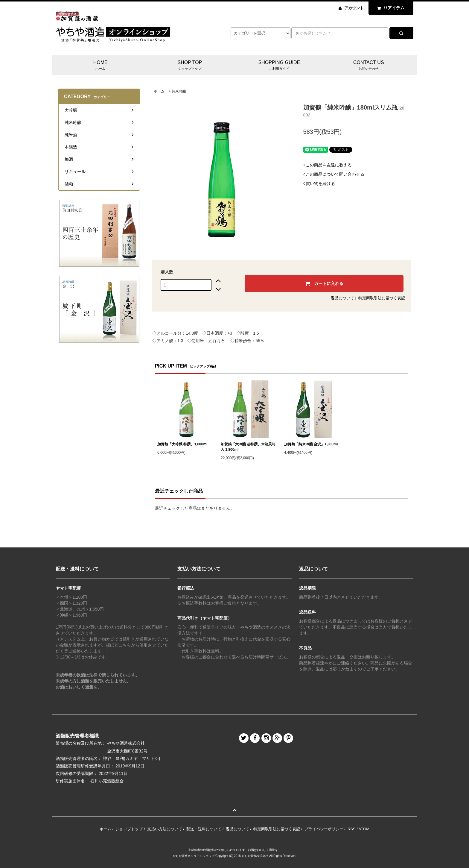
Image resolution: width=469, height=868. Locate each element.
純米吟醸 (179, 91)
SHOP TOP (190, 66)
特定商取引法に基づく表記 (382, 298)
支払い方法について (165, 829)
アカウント (354, 8)
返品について (342, 298)
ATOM (364, 829)
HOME (100, 66)
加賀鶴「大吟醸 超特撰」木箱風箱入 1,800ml (248, 447)
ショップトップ (129, 829)
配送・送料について (204, 829)
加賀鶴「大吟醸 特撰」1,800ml (182, 444)
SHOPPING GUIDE (279, 66)
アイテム (389, 8)
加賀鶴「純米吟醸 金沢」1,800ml (311, 444)
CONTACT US (369, 66)
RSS (352, 829)
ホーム (159, 91)
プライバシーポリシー (324, 829)
